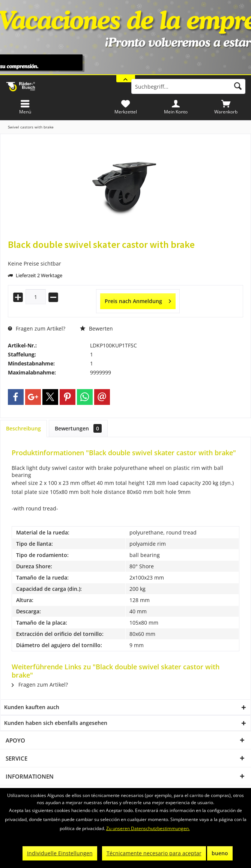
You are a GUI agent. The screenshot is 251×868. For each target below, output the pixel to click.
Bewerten (96, 328)
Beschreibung (23, 428)
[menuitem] (226, 107)
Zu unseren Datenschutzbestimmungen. (148, 828)
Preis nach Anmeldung (138, 300)
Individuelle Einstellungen (60, 853)
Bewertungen (78, 428)
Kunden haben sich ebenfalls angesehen (56, 723)
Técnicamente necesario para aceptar (154, 853)
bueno (220, 853)
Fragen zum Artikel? (37, 328)
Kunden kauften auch (32, 707)
